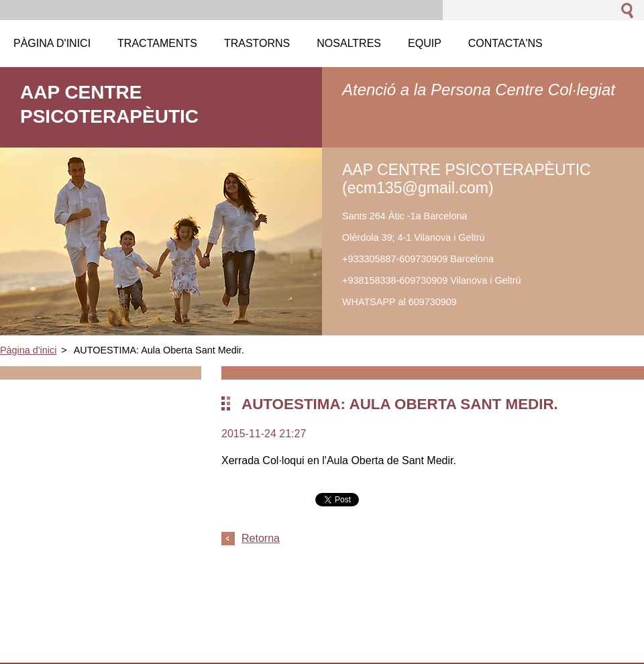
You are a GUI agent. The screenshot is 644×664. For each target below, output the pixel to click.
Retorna (261, 538)
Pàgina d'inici (28, 350)
